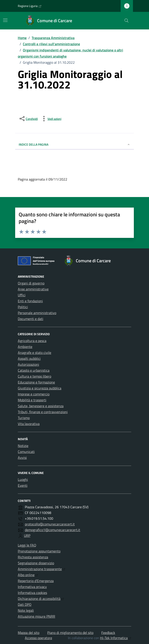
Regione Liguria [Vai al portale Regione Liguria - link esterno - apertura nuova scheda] (30, 6)
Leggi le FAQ (27, 545)
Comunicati (26, 452)
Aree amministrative (33, 289)
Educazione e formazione (36, 382)
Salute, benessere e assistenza (41, 406)
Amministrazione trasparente (42, 569)
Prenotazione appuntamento (39, 551)
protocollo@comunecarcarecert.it (50, 524)
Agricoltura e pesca (32, 341)
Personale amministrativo (37, 313)
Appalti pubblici (29, 358)
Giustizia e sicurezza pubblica (40, 388)
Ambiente (25, 347)
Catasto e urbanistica (34, 370)
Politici (23, 307)
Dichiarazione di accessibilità (41, 599)
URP (27, 535)
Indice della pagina (74, 144)
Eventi (23, 485)
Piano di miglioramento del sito (70, 633)
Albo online (28, 575)
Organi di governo (31, 283)
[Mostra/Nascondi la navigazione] (5, 20)
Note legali (26, 610)
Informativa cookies (32, 593)
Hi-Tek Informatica (116, 638)
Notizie (23, 446)
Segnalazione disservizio (36, 563)
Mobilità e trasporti (32, 400)
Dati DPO (25, 604)
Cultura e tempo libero (35, 376)
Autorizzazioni (28, 364)
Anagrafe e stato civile (35, 353)
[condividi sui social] (28, 119)
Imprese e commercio (34, 394)
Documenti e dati (31, 319)
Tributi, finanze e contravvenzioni (43, 412)
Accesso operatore (38, 638)
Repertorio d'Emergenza (36, 581)
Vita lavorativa (29, 424)
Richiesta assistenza (33, 557)
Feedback (108, 633)
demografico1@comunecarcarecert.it (53, 530)
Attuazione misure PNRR (36, 616)
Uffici (22, 295)
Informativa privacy (32, 587)
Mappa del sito (29, 633)
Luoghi (23, 479)
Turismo (24, 418)
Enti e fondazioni (30, 301)
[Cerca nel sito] (126, 21)
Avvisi (22, 458)
